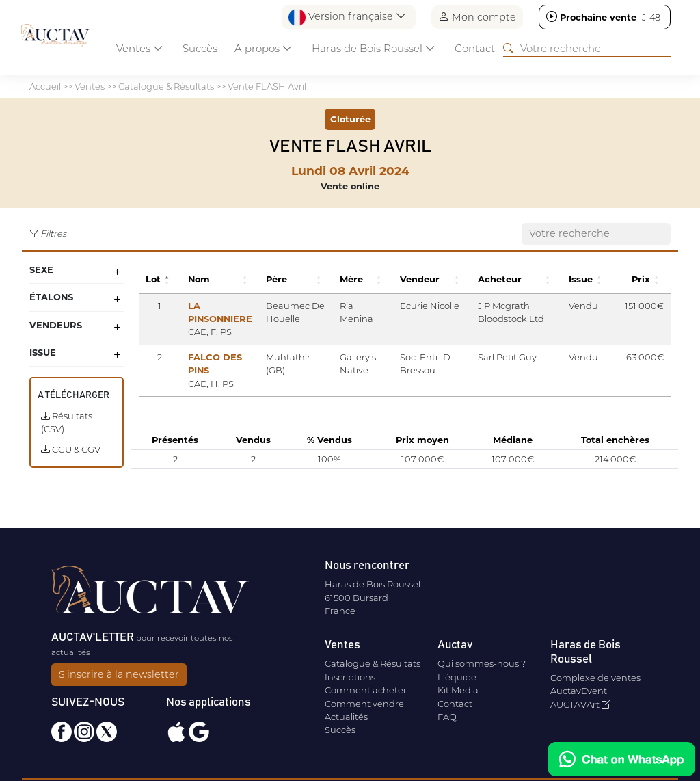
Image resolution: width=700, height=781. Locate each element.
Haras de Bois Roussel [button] (374, 48)
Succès (200, 48)
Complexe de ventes (595, 678)
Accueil (45, 86)
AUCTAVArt (580, 704)
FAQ (447, 717)
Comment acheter (366, 690)
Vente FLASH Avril (267, 86)
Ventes (90, 86)
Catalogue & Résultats (166, 86)
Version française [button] (348, 17)
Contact (475, 48)
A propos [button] (264, 48)
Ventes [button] (140, 48)
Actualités (346, 717)
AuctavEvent (579, 691)
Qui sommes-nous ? (482, 663)
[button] (169, 279)
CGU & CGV (71, 449)
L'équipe (457, 677)
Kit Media (458, 690)
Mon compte (477, 17)
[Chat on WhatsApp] (621, 759)
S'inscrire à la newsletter (119, 674)
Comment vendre (364, 704)
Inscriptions (350, 677)
